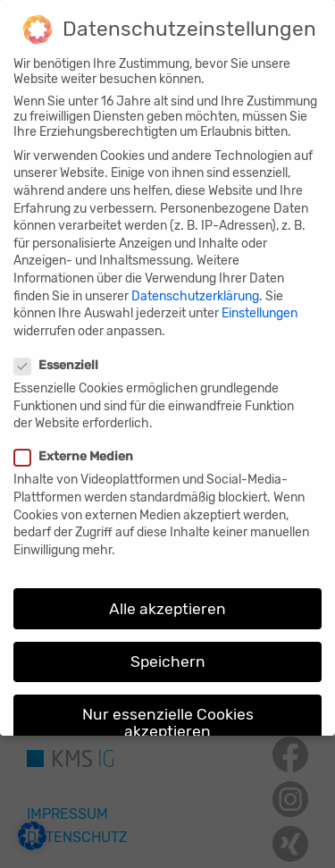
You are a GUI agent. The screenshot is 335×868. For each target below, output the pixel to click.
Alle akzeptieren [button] (167, 595)
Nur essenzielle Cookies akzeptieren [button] (168, 710)
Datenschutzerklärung (195, 283)
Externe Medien (76, 444)
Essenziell (59, 352)
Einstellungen (260, 300)
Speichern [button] (168, 648)
